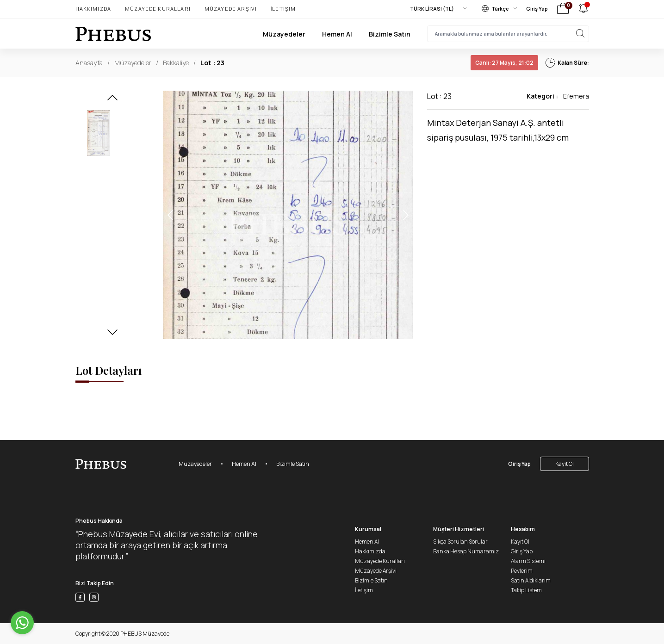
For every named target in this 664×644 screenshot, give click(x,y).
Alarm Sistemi (528, 561)
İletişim (283, 9)
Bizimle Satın (390, 34)
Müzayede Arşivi (231, 9)
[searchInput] (508, 34)
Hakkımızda (93, 9)
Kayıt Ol (565, 464)
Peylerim (522, 571)
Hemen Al (337, 34)
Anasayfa (89, 63)
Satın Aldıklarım (531, 580)
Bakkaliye (176, 63)
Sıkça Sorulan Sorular (460, 542)
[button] (112, 100)
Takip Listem (526, 590)
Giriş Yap (537, 9)
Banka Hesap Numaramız (466, 551)
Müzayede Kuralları (158, 9)
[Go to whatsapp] (22, 623)
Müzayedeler (284, 34)
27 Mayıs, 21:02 (504, 63)
